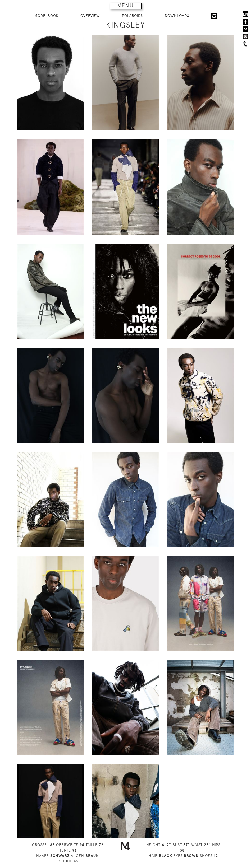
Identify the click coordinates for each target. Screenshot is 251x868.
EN (245, 14)
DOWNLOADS (177, 16)
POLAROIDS (132, 16)
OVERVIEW (90, 16)
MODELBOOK (46, 16)
